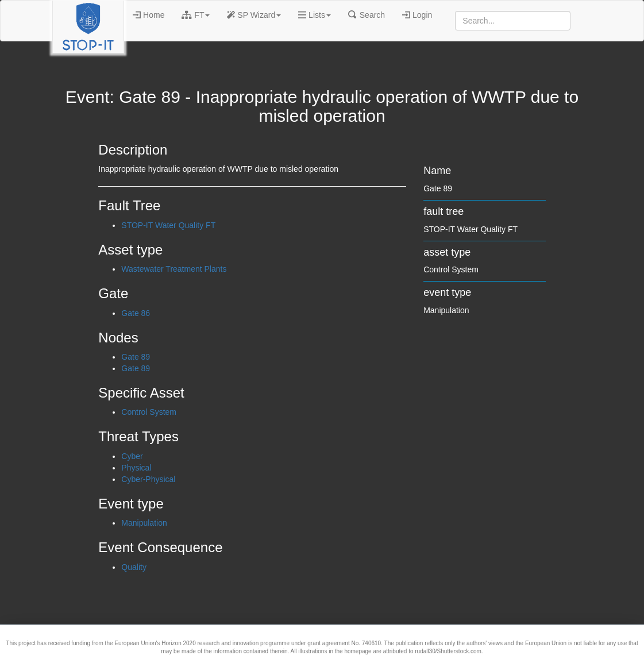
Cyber (132, 456)
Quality (134, 567)
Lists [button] (315, 15)
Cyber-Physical (148, 479)
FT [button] (196, 15)
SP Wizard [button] (254, 15)
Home (149, 15)
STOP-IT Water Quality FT (168, 225)
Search (367, 15)
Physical (136, 468)
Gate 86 (136, 313)
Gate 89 (136, 357)
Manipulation (144, 523)
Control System (149, 412)
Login (417, 15)
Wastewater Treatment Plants (174, 269)
